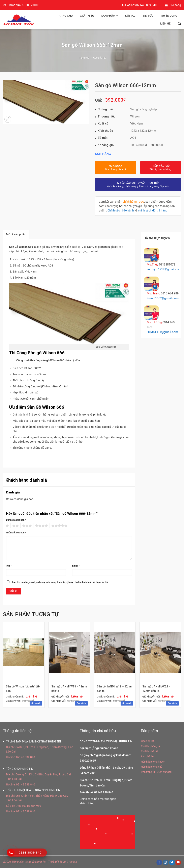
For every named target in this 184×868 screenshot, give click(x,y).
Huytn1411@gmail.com (162, 332)
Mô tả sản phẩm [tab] (17, 235)
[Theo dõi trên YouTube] (178, 863)
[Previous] (167, 616)
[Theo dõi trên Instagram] (165, 863)
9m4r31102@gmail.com (163, 298)
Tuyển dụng (169, 16)
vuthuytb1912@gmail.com (164, 269)
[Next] (177, 616)
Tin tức (148, 16)
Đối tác (130, 16)
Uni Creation (70, 862)
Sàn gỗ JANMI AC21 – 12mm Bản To (157, 689)
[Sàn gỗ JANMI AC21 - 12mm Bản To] (160, 653)
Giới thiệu (87, 16)
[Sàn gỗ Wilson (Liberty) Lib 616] (24, 653)
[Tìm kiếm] (179, 24)
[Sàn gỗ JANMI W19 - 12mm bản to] (115, 653)
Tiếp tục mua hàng (160, 167)
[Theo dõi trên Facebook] (159, 863)
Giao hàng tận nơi (115, 167)
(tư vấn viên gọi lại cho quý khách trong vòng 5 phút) (138, 184)
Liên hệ (165, 23)
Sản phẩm (110, 16)
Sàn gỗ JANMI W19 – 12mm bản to (111, 689)
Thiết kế (53, 862)
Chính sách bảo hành (121, 210)
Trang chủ (65, 16)
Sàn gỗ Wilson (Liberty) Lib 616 (23, 689)
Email (76, 566)
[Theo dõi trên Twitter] (172, 863)
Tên (9, 566)
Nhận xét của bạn (16, 533)
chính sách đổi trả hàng (153, 210)
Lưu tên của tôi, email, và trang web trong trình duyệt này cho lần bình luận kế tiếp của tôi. (60, 583)
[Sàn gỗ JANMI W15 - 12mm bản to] (69, 653)
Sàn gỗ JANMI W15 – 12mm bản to (65, 689)
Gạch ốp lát (99, 58)
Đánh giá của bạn (16, 520)
